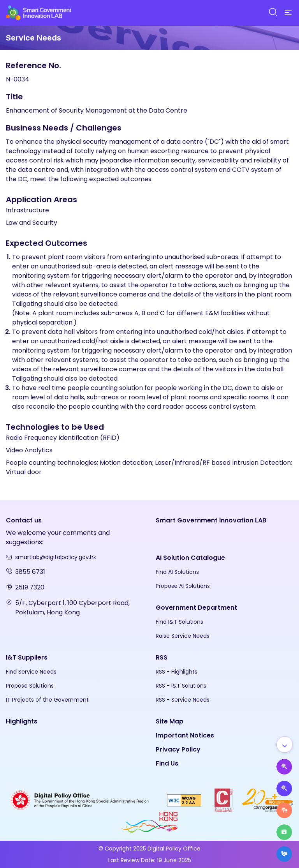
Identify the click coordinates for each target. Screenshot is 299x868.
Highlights (22, 721)
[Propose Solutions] (284, 789)
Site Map (170, 721)
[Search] (273, 12)
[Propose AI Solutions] (284, 767)
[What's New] (284, 854)
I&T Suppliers (27, 657)
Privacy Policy (178, 749)
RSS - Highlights (177, 672)
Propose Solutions (30, 686)
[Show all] (285, 745)
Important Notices (185, 735)
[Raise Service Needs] (284, 810)
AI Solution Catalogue (190, 558)
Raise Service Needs (183, 636)
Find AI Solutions (177, 572)
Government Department (196, 608)
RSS (162, 657)
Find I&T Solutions (179, 622)
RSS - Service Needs (183, 700)
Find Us (167, 763)
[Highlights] (284, 832)
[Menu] (288, 13)
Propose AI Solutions (183, 586)
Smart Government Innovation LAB (211, 520)
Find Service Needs (31, 672)
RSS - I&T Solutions (181, 686)
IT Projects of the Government (47, 700)
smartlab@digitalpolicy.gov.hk (56, 557)
